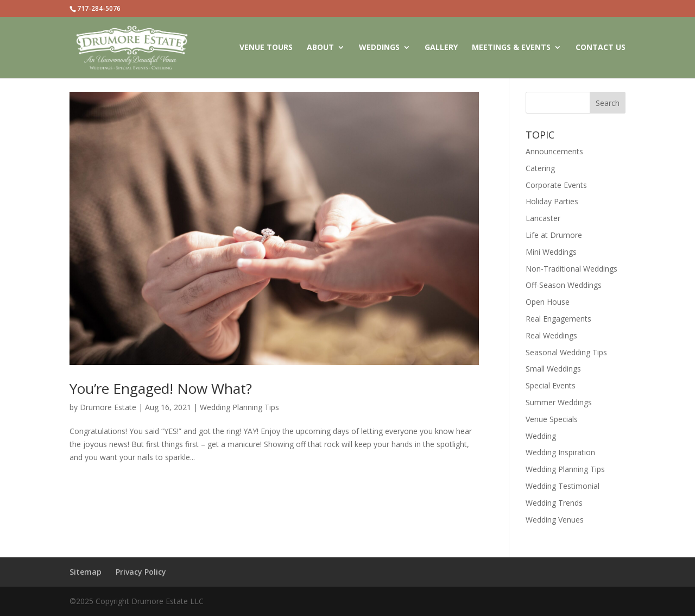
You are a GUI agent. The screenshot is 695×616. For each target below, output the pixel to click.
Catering (540, 168)
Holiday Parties (552, 201)
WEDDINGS (379, 48)
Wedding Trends (554, 503)
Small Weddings (553, 369)
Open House (548, 302)
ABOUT (320, 48)
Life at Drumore (554, 235)
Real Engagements (558, 319)
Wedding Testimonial (563, 486)
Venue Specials (552, 419)
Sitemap (86, 572)
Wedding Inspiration (560, 452)
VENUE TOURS (266, 48)
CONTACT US (601, 48)
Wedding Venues (555, 520)
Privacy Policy (141, 572)
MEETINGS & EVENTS (511, 48)
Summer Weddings (559, 402)
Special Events (551, 385)
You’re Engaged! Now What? (161, 388)
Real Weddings (551, 335)
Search (608, 103)
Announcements (554, 151)
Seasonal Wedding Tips (566, 352)
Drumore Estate (108, 407)
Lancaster (543, 218)
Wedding (541, 436)
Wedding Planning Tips (239, 407)
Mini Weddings (551, 252)
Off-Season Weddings (564, 285)
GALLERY (441, 48)
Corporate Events (556, 185)
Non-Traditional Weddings (571, 269)
